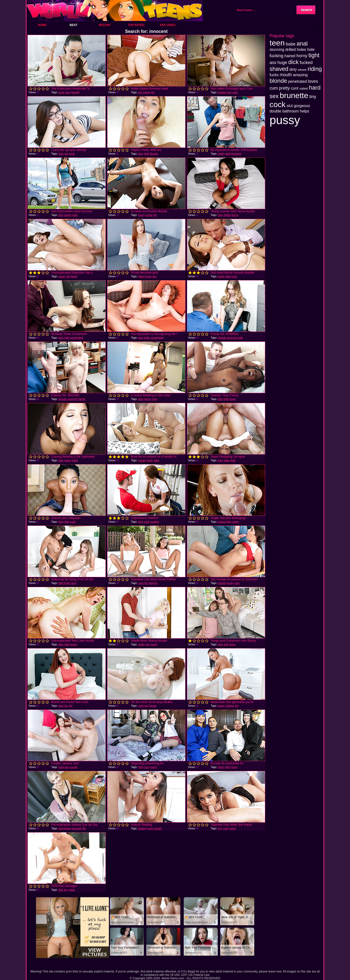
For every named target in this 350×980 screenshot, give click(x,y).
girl (153, 92)
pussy (62, 276)
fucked (222, 92)
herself (75, 92)
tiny (220, 828)
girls (227, 767)
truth (240, 338)
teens (221, 767)
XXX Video (168, 25)
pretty (221, 154)
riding (141, 276)
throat (153, 706)
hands (82, 399)
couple (73, 767)
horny (141, 215)
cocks (149, 215)
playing (153, 583)
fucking (142, 828)
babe (147, 338)
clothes (230, 706)
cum (229, 92)
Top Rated (136, 25)
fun (146, 583)
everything (65, 828)
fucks (68, 460)
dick (61, 215)
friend (74, 276)
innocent (236, 154)
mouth (68, 215)
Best (73, 25)
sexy (68, 92)
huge (61, 92)
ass (140, 92)
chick (72, 890)
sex (66, 154)
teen (61, 154)
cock (235, 92)
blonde (154, 154)
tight (147, 154)
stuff (228, 154)
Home (42, 25)
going (234, 767)
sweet (147, 92)
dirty (229, 522)
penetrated (77, 338)
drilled (227, 215)
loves (149, 276)
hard (75, 215)
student (155, 522)
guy (147, 706)
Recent (105, 25)
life (84, 828)
